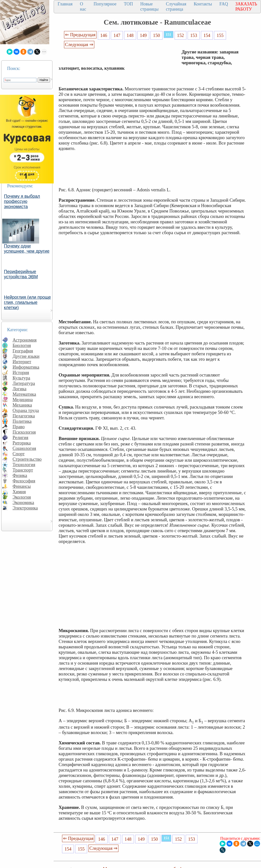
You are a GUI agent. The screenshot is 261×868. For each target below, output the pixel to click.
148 (130, 35)
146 (104, 35)
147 (117, 35)
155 (220, 35)
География (23, 351)
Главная (65, 4)
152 (180, 35)
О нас (83, 7)
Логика (19, 389)
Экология (22, 497)
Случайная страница (176, 7)
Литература (24, 383)
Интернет (22, 362)
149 (143, 35)
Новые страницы (149, 7)
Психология (24, 432)
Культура (21, 378)
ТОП (128, 4)
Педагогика (24, 416)
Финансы (22, 486)
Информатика (26, 367)
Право (19, 427)
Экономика (23, 502)
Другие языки (26, 356)
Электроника (25, 508)
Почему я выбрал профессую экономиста (22, 201)
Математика (24, 394)
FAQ (224, 4)
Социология (24, 448)
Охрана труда (26, 410)
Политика (22, 421)
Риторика (22, 443)
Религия (20, 437)
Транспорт (23, 470)
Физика (20, 475)
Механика (22, 405)
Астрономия (25, 340)
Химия (19, 492)
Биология (22, 345)
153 (194, 35)
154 (207, 35)
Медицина (23, 400)
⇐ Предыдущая (80, 35)
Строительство (27, 459)
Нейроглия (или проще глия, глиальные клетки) (27, 302)
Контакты (203, 4)
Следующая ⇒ (79, 44)
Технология (24, 465)
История (21, 372)
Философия (24, 481)
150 (157, 35)
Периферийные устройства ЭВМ (21, 274)
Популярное (105, 4)
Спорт (19, 454)
